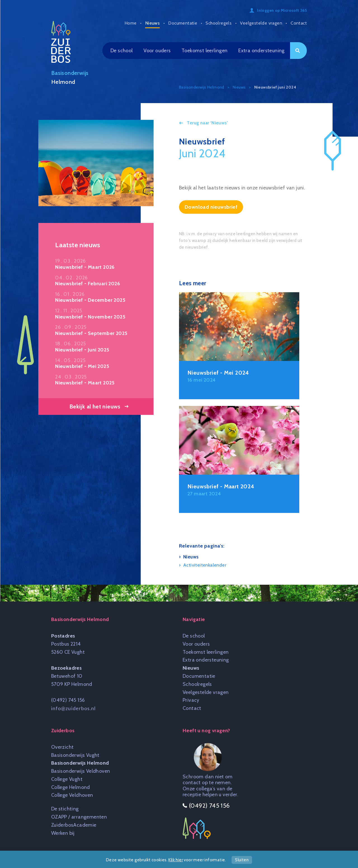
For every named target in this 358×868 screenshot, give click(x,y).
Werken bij (63, 833)
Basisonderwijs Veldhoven (81, 771)
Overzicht (63, 747)
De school (122, 51)
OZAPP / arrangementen (79, 817)
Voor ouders (157, 51)
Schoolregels (219, 23)
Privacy (191, 700)
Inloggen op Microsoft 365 (282, 10)
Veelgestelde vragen (261, 23)
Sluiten (242, 860)
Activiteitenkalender (205, 565)
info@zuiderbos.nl (74, 708)
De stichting (65, 809)
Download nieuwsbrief (211, 207)
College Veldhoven (72, 795)
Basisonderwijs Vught (75, 755)
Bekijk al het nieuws (95, 406)
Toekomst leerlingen (205, 51)
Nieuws (152, 23)
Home (131, 23)
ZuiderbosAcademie (74, 825)
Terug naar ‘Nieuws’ (207, 123)
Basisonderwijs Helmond (80, 763)
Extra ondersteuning (262, 51)
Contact (299, 23)
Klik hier (176, 860)
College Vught (67, 779)
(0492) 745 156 (68, 700)
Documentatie (183, 23)
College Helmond (71, 787)
